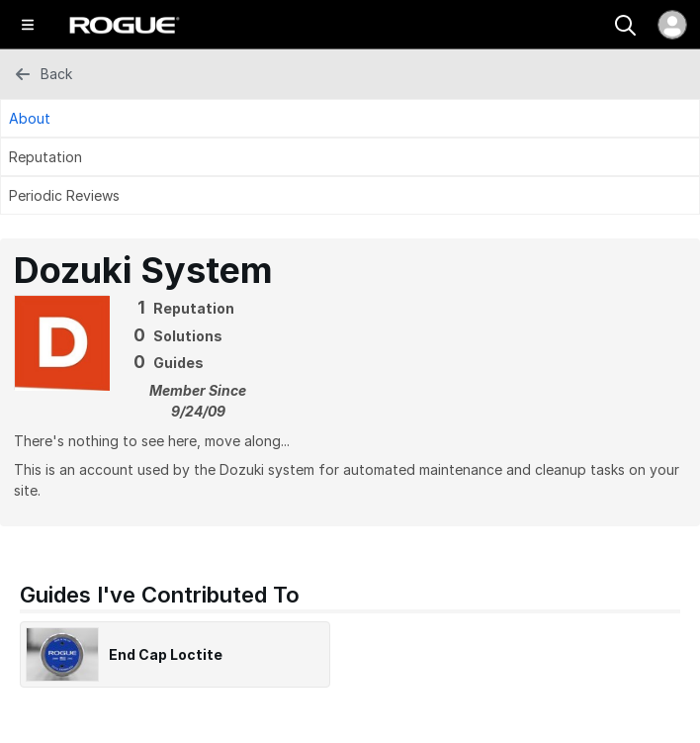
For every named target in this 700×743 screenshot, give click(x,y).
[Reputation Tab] (350, 157)
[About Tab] (350, 118)
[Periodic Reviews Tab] (350, 195)
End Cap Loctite (166, 654)
